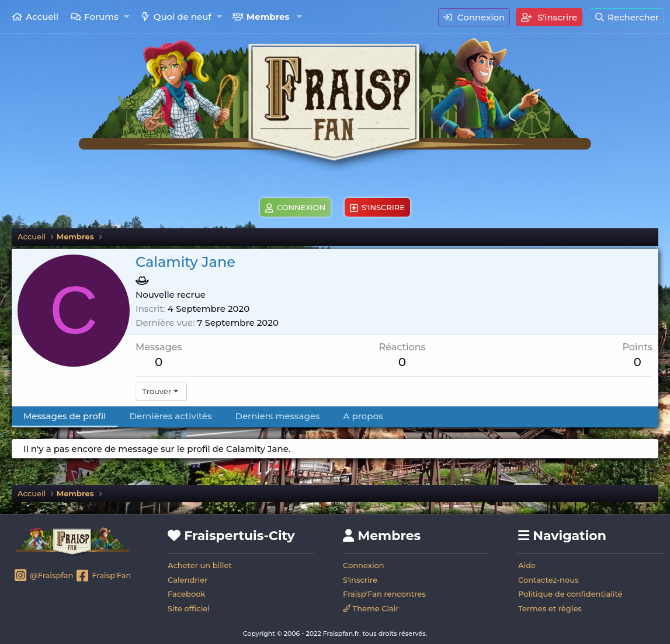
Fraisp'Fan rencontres (384, 594)
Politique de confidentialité (570, 594)
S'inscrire (360, 580)
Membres (268, 17)
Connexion (364, 565)
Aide (527, 565)
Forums (101, 17)
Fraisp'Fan (103, 576)
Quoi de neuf (183, 17)
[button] (126, 17)
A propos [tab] (363, 416)
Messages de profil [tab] (65, 416)
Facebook (186, 594)
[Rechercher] (626, 17)
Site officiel (189, 608)
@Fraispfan (44, 576)
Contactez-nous (549, 580)
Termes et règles (550, 608)
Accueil (42, 17)
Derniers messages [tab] (278, 416)
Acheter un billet (200, 565)
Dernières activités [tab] (170, 416)
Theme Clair (371, 608)
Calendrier (188, 580)
